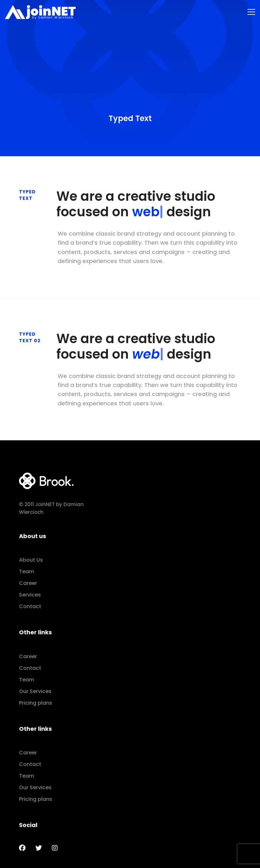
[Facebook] (22, 848)
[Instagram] (55, 848)
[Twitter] (39, 848)
